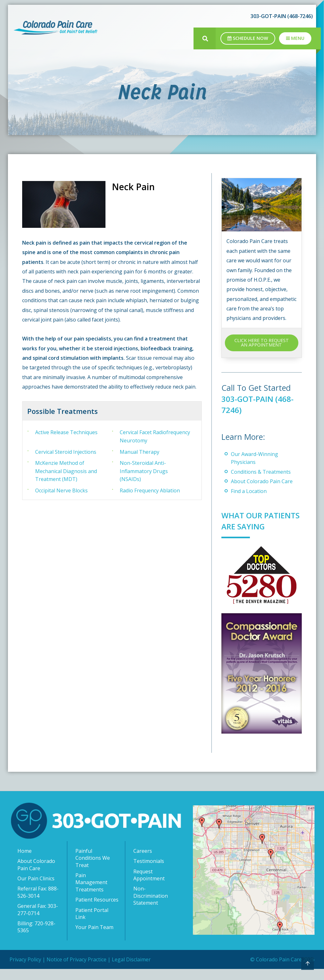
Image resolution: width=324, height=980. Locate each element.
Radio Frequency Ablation (150, 490)
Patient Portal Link (92, 925)
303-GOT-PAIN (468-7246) (282, 16)
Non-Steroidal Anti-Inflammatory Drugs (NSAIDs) (144, 471)
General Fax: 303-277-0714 (38, 921)
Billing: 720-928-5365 (36, 938)
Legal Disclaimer (131, 971)
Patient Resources (97, 911)
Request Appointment (149, 886)
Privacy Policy (25, 971)
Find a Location (249, 491)
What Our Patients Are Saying (248, 526)
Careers (143, 862)
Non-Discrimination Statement (151, 907)
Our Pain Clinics (36, 889)
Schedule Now (248, 38)
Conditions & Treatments (261, 472)
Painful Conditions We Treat (93, 869)
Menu (295, 38)
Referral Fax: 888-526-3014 (38, 903)
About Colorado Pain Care (262, 481)
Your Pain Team (94, 938)
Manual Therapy (140, 452)
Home (25, 862)
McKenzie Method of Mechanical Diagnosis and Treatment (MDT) (66, 471)
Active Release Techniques (66, 432)
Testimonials (149, 872)
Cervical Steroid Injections (66, 452)
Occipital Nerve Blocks (61, 490)
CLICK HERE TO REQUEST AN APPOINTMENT (262, 343)
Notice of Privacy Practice (76, 971)
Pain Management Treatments (91, 893)
